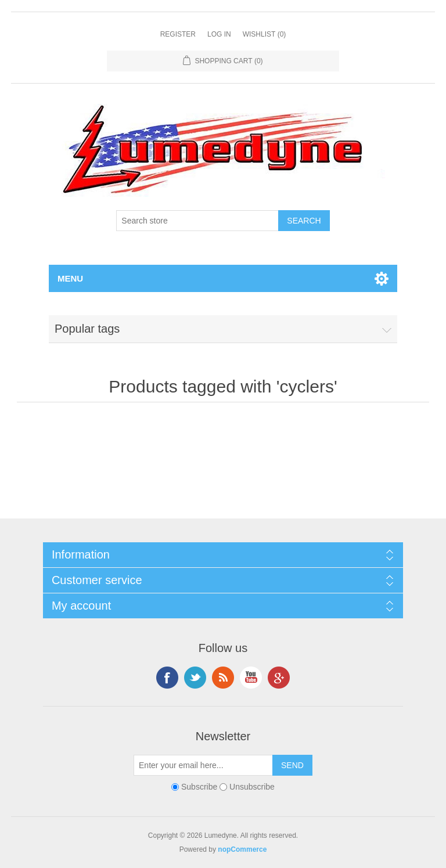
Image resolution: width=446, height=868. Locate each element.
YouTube (251, 678)
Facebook (167, 678)
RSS (223, 678)
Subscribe (199, 787)
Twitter (195, 678)
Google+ (279, 678)
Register (178, 34)
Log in (219, 34)
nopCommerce (242, 849)
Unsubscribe (252, 787)
